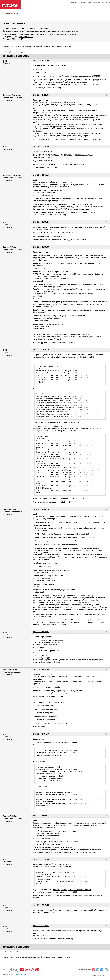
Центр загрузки (94, 2)
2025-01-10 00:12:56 (41, 859)
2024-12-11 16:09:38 (41, 247)
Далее (24, 52)
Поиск (17, 13)
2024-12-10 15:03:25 (41, 222)
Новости (82, 2)
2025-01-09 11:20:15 (41, 816)
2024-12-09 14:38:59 (41, 61)
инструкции (62, 139)
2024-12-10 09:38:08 (41, 146)
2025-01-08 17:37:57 (41, 734)
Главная (6, 13)
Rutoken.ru (73, 2)
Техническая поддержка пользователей (29, 46)
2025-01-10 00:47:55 (41, 905)
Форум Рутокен (8, 46)
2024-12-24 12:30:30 (41, 669)
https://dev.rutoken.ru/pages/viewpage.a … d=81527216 (79, 76)
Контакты (106, 2)
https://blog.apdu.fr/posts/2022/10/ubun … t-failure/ (72, 890)
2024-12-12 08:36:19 (41, 350)
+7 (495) (21, 969)
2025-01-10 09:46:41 (41, 926)
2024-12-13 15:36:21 (41, 632)
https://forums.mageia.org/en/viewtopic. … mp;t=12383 (56, 892)
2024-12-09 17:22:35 (41, 95)
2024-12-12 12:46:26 (41, 509)
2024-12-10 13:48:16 (41, 175)
